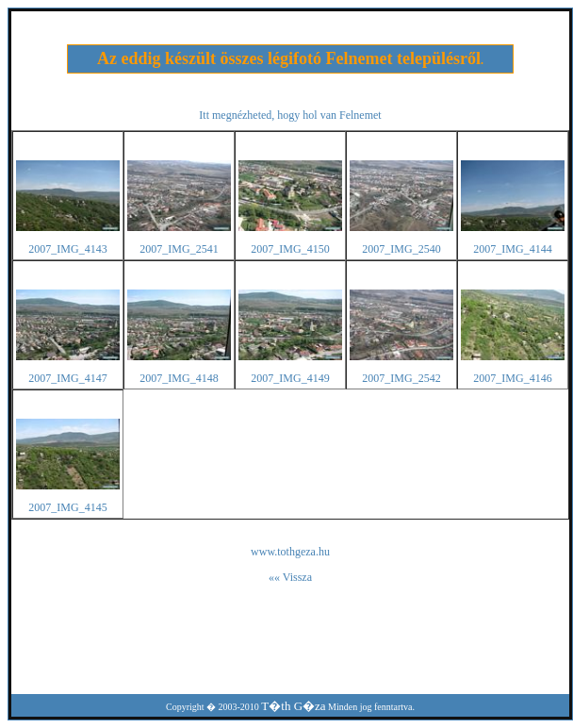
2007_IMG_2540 (401, 249)
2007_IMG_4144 (512, 249)
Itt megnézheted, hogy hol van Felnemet (290, 115)
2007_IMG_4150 (290, 249)
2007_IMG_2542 (401, 378)
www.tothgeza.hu (290, 552)
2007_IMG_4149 (290, 378)
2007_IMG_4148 (179, 378)
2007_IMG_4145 (67, 507)
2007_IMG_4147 (67, 378)
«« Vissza (290, 577)
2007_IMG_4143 (67, 249)
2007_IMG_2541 (179, 249)
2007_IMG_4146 (512, 378)
